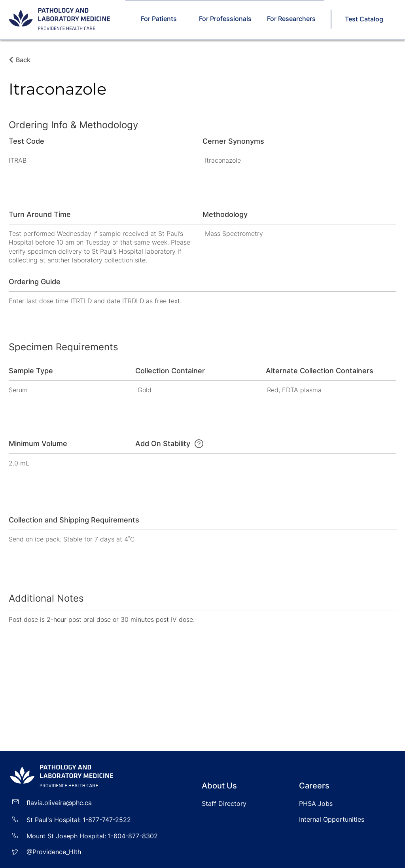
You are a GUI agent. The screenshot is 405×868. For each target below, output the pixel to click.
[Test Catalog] (365, 19)
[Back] (25, 60)
